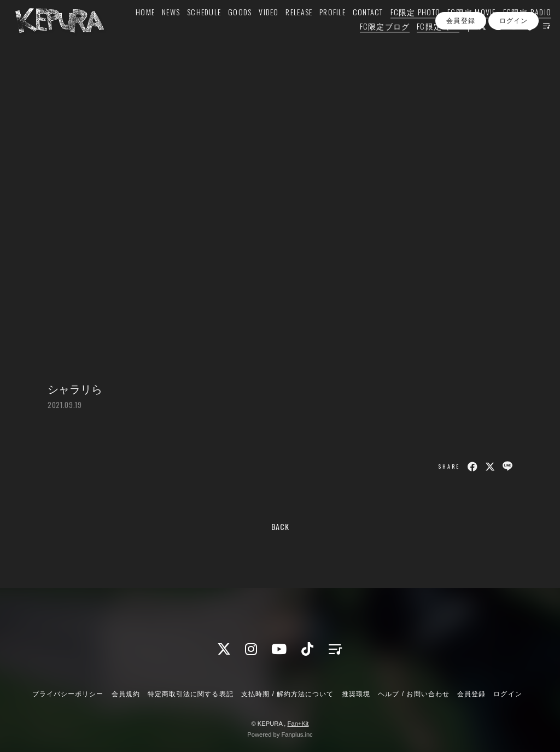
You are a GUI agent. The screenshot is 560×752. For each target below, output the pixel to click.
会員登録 (460, 65)
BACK (280, 526)
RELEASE (286, 31)
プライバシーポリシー (68, 694)
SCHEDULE (191, 31)
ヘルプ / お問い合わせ (413, 694)
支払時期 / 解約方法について (288, 694)
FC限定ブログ (372, 45)
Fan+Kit (298, 724)
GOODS (227, 31)
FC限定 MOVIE (459, 31)
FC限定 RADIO (514, 31)
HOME (132, 31)
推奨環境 (356, 694)
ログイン (514, 65)
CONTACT (355, 31)
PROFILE (319, 31)
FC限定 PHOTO (402, 31)
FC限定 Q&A (425, 45)
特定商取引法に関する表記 (190, 694)
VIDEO (255, 31)
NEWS (158, 31)
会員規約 (126, 694)
